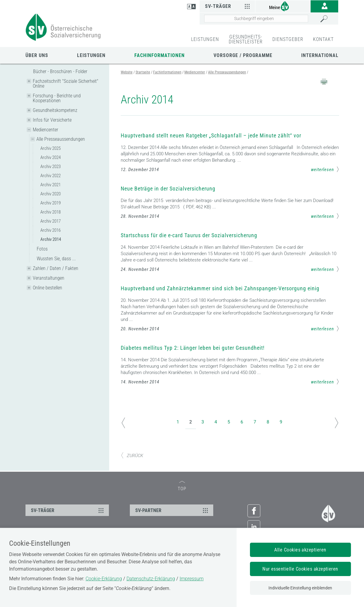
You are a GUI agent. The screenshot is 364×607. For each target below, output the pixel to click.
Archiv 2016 (51, 230)
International (320, 55)
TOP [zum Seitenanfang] (182, 486)
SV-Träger (228, 6)
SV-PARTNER (172, 510)
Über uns (37, 55)
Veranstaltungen (49, 278)
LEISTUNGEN (205, 39)
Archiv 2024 (51, 157)
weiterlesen (325, 169)
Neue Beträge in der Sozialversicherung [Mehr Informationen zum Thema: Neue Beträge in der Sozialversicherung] (168, 189)
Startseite (143, 72)
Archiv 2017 (51, 221)
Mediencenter (45, 130)
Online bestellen (47, 288)
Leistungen (91, 55)
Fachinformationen (160, 55)
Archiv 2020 (51, 194)
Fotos (42, 249)
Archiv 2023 (51, 167)
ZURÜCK (132, 456)
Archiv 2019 (51, 203)
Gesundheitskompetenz (55, 110)
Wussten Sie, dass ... (56, 259)
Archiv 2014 (51, 239)
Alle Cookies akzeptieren (300, 550)
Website (127, 72)
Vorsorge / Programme (243, 55)
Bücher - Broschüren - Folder (60, 71)
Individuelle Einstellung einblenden (300, 588)
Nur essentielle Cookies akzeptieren (300, 569)
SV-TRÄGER (68, 510)
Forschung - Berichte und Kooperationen (57, 98)
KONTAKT (323, 39)
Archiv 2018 (51, 212)
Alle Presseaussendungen (61, 139)
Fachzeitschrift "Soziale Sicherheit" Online (66, 84)
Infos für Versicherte (52, 120)
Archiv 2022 (51, 176)
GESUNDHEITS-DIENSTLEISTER (246, 39)
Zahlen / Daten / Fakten (56, 268)
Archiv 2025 (51, 148)
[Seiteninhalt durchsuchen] (256, 19)
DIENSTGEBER (288, 39)
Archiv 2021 (51, 185)
